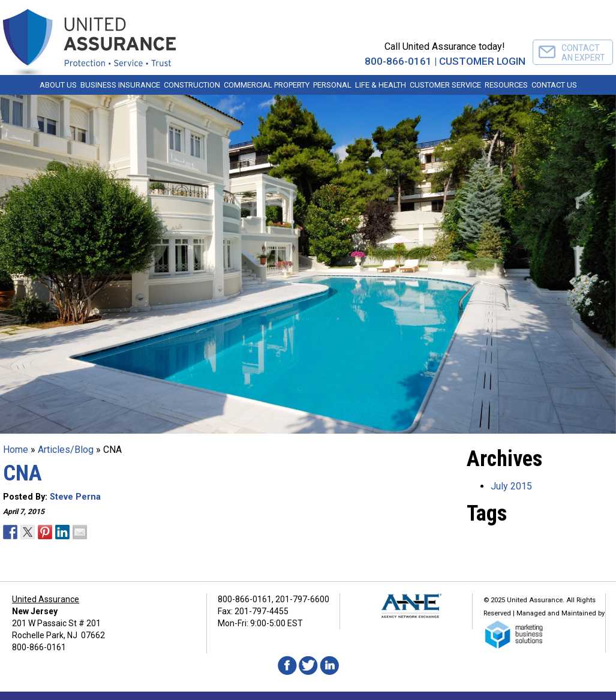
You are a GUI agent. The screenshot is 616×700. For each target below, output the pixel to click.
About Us (58, 85)
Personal (332, 85)
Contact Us (554, 85)
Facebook (287, 666)
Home (16, 450)
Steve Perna (75, 497)
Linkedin (329, 666)
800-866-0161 (398, 61)
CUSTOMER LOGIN (482, 61)
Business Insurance (120, 85)
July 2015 (511, 486)
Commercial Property (267, 85)
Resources (506, 85)
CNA (22, 473)
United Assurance (46, 599)
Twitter (308, 666)
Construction (192, 85)
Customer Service (445, 85)
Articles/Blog (66, 450)
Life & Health (381, 85)
